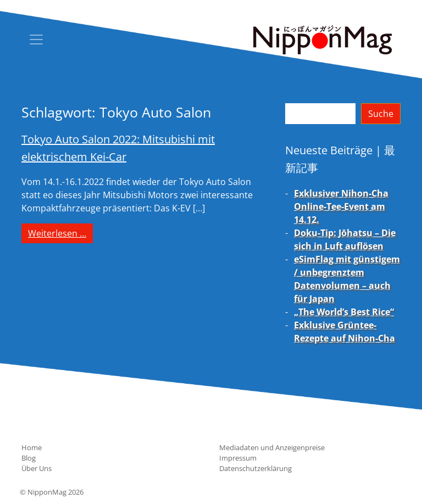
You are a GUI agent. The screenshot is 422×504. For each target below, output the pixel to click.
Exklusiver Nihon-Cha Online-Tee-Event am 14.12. (341, 206)
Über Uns (37, 468)
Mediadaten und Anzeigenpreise (272, 447)
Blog (29, 458)
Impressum (238, 458)
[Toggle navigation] (36, 40)
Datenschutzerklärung (256, 468)
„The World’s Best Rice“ (344, 312)
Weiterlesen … (60, 233)
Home (32, 447)
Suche (381, 114)
